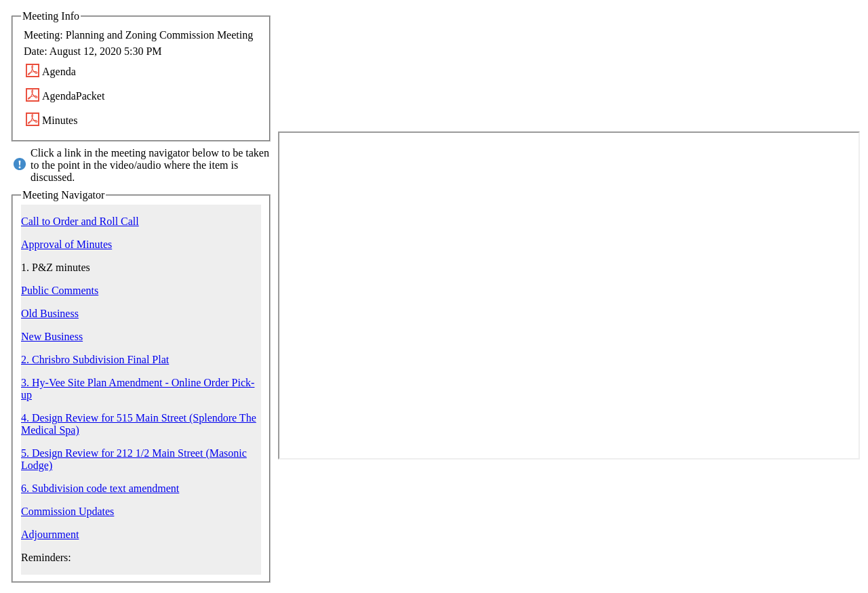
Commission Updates (67, 511)
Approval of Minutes (66, 244)
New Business (52, 336)
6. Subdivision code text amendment (100, 488)
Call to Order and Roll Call (80, 221)
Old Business (50, 313)
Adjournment (50, 534)
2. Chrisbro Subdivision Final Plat (95, 360)
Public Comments (60, 290)
